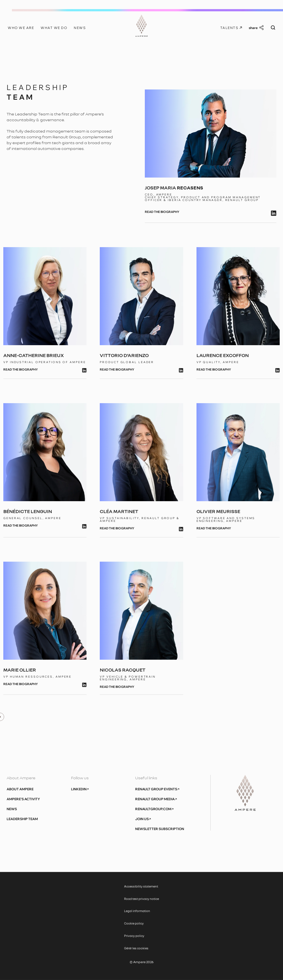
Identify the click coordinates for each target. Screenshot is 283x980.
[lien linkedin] (274, 213)
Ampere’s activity (23, 799)
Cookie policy (134, 923)
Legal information (137, 911)
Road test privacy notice (141, 899)
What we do (54, 28)
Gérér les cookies (136, 948)
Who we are (21, 28)
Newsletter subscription (160, 829)
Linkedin (80, 789)
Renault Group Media (156, 799)
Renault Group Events (157, 789)
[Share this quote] (256, 28)
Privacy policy (134, 936)
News (80, 28)
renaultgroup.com (154, 809)
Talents (231, 28)
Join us (143, 819)
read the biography (162, 212)
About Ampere (20, 789)
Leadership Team (22, 819)
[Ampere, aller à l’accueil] (142, 27)
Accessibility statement (141, 886)
